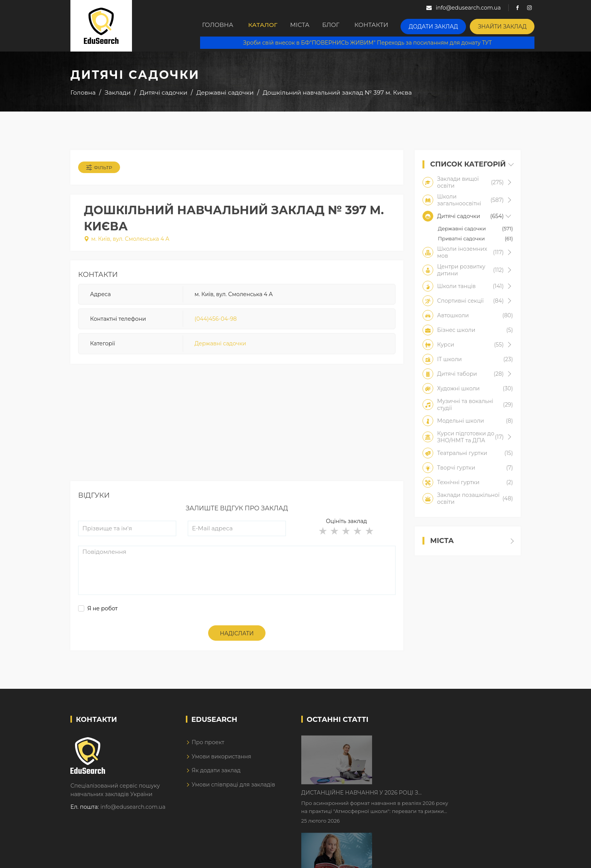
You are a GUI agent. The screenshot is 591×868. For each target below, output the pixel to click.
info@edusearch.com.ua (133, 812)
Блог (348, 26)
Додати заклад (451, 25)
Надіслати (237, 639)
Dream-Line (504, 856)
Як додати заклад (216, 776)
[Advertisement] (237, 433)
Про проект (208, 748)
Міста (311, 26)
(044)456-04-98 (216, 322)
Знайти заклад (513, 25)
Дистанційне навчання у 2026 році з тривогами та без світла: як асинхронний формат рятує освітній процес (435, 747)
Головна (219, 26)
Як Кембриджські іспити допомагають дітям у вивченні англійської (443, 795)
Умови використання (221, 762)
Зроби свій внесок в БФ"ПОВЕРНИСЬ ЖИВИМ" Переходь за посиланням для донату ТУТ (373, 42)
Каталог (267, 26)
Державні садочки (220, 347)
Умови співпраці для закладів (233, 790)
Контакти (393, 26)
